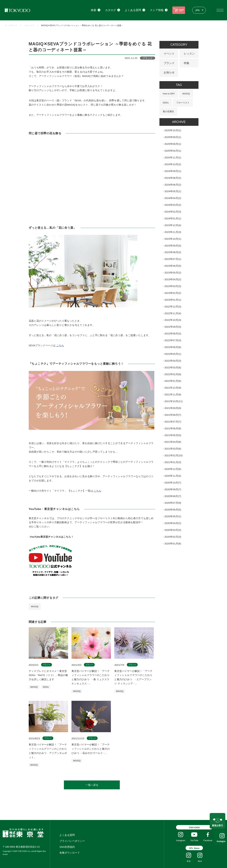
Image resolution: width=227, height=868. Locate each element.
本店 (189, 861)
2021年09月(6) (173, 408)
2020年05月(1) (173, 516)
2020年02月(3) (173, 537)
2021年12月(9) (173, 388)
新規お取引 (218, 823)
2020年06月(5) (173, 510)
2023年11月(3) (173, 232)
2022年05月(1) (173, 354)
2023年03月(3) (173, 286)
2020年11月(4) (173, 476)
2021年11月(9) (173, 394)
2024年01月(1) (173, 218)
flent (200, 861)
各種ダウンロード (70, 853)
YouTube (194, 840)
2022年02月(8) (173, 374)
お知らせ (169, 72)
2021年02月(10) (174, 455)
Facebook (208, 840)
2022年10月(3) (173, 320)
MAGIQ (35, 606)
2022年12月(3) (173, 307)
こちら (60, 345)
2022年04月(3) (173, 361)
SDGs (166, 103)
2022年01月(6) (173, 381)
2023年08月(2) (173, 252)
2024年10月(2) (173, 164)
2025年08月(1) (173, 137)
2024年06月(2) (173, 185)
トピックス (29, 25)
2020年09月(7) (173, 489)
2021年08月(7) (173, 415)
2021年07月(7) (173, 422)
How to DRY (169, 94)
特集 (187, 63)
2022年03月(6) (173, 367)
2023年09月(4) (173, 246)
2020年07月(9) (173, 503)
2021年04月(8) (173, 442)
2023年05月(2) (173, 273)
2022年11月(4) (173, 313)
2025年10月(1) (173, 130)
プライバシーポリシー (72, 841)
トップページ (11, 25)
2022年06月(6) (173, 347)
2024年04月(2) (173, 198)
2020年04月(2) (173, 523)
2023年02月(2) (173, 293)
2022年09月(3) (173, 327)
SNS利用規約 (67, 847)
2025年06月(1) (173, 144)
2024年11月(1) (173, 157)
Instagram (217, 841)
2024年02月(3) (173, 212)
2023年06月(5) (173, 266)
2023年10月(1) (173, 239)
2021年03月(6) (173, 449)
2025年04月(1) (173, 151)
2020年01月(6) (173, 543)
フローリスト (183, 103)
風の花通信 (168, 111)
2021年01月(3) (173, 462)
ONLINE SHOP (177, 10)
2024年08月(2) (173, 178)
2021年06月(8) (173, 428)
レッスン (189, 54)
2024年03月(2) (173, 205)
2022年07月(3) (173, 340)
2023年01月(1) (173, 300)
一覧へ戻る (92, 785)
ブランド (169, 63)
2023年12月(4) (173, 225)
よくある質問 (67, 835)
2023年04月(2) (173, 279)
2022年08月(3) (173, 334)
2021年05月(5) (173, 435)
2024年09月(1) (173, 171)
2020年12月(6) (173, 469)
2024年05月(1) (173, 191)
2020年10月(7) (173, 483)
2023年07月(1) (173, 259)
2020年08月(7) (173, 496)
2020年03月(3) (173, 530)
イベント (169, 54)
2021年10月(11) (174, 401)
